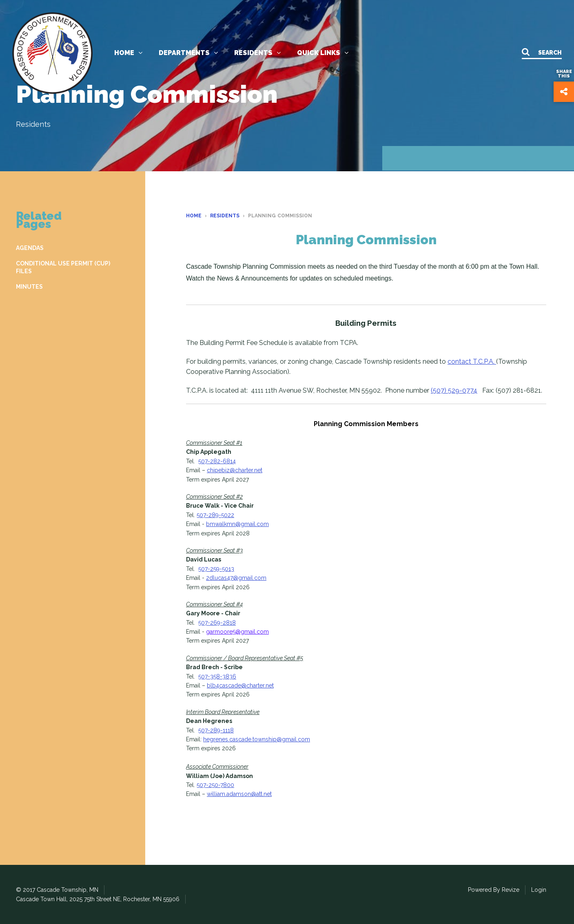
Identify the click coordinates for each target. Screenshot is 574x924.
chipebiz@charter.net (235, 470)
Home (128, 53)
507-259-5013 (216, 569)
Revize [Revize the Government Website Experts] (511, 890)
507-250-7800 (215, 785)
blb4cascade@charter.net (240, 685)
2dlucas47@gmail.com (236, 578)
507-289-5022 (215, 515)
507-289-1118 (216, 730)
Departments (188, 53)
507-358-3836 (217, 676)
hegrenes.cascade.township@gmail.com (257, 739)
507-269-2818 (217, 623)
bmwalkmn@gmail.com (237, 524)
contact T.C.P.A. (472, 361)
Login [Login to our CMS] (539, 890)
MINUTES (29, 287)
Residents (257, 53)
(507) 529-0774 (454, 390)
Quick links (323, 53)
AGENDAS (30, 248)
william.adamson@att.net (239, 794)
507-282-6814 (217, 461)
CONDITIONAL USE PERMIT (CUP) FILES (63, 267)
